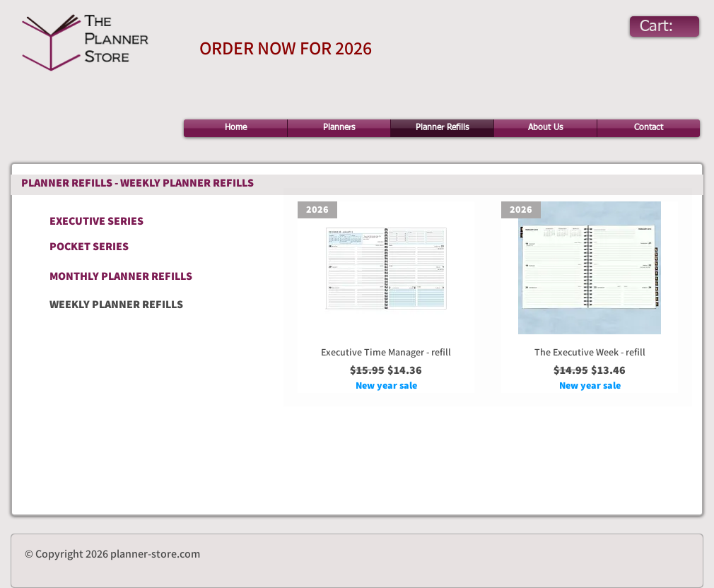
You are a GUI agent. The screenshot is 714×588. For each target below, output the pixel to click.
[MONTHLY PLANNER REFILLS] (127, 276)
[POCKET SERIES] (99, 246)
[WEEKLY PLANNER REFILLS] (158, 304)
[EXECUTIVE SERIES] (128, 221)
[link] (670, 25)
